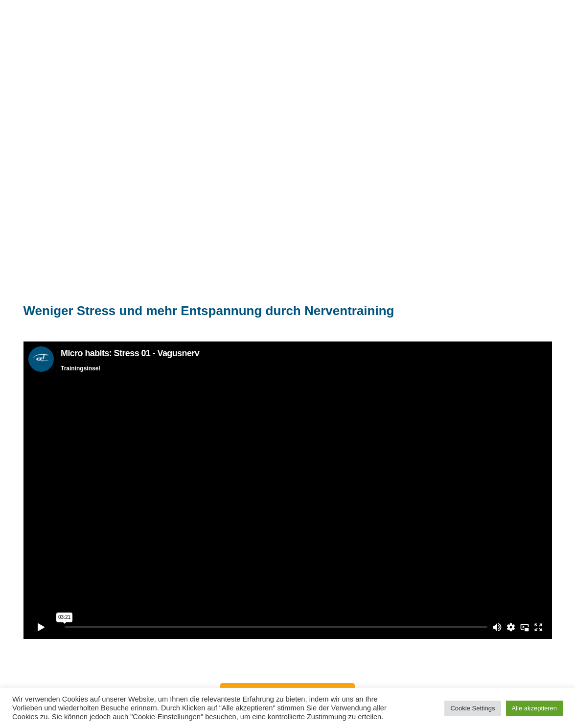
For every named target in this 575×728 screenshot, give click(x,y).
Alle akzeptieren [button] (535, 708)
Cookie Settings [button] (472, 708)
